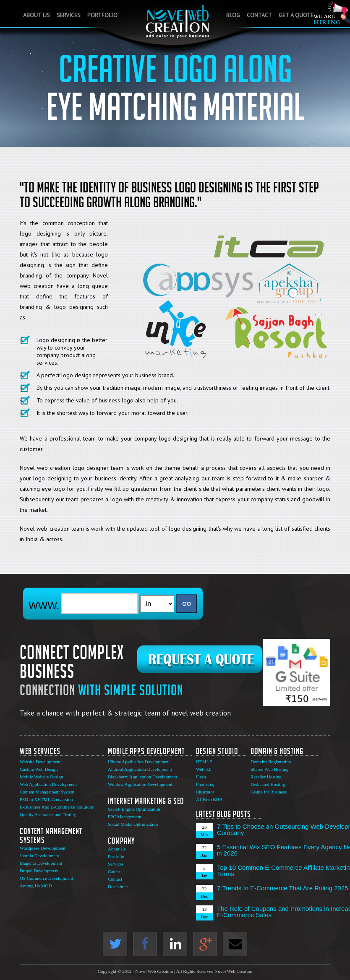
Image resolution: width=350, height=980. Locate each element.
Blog (233, 15)
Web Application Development (48, 784)
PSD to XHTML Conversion (46, 799)
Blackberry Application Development (142, 777)
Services (69, 15)
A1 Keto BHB (209, 799)
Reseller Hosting (266, 777)
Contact (259, 15)
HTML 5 (204, 762)
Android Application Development (140, 769)
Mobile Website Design (41, 777)
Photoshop (206, 784)
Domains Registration (271, 762)
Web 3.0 (204, 769)
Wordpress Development (43, 848)
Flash (201, 777)
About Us (37, 15)
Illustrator (205, 792)
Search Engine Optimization (134, 809)
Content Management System (47, 792)
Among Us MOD (36, 886)
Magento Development (41, 863)
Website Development (40, 762)
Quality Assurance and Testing (48, 814)
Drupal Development (39, 871)
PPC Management (125, 817)
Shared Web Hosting (270, 769)
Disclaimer (118, 887)
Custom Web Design (39, 769)
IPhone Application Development (139, 762)
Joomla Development (39, 856)
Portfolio (102, 15)
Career (114, 871)
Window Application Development (140, 784)
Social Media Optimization (133, 824)
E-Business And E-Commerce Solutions (57, 807)
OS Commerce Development (46, 878)
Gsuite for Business (269, 792)
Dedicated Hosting (268, 784)
